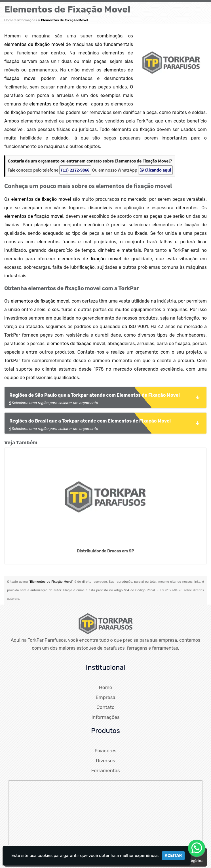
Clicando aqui (155, 170)
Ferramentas (106, 770)
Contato (106, 707)
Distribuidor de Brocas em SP (106, 551)
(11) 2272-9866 (75, 170)
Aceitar (173, 856)
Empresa (105, 697)
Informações (105, 717)
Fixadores (106, 751)
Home (106, 687)
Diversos (106, 761)
